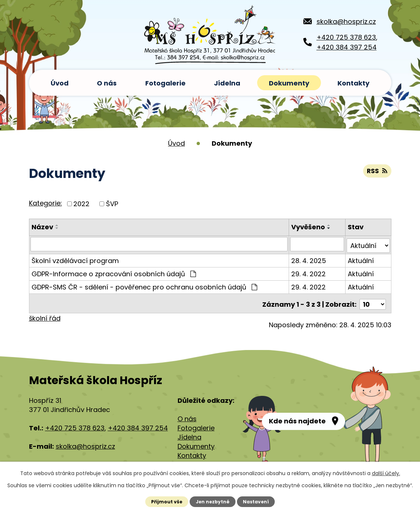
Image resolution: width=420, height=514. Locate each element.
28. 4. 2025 (309, 259)
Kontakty (353, 83)
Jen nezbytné (213, 501)
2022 (81, 204)
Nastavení (257, 501)
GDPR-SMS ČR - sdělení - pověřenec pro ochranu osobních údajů (144, 285)
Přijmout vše (166, 501)
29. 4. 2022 (309, 272)
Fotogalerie (165, 83)
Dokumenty (289, 83)
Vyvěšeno (309, 227)
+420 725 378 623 (346, 37)
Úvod (60, 83)
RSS (377, 172)
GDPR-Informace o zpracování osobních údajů (114, 272)
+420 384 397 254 (347, 47)
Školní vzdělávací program (75, 259)
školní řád (45, 315)
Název (42, 227)
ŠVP (112, 204)
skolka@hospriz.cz (346, 21)
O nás (107, 83)
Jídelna (227, 83)
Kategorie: (45, 203)
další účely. (386, 473)
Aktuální (361, 259)
